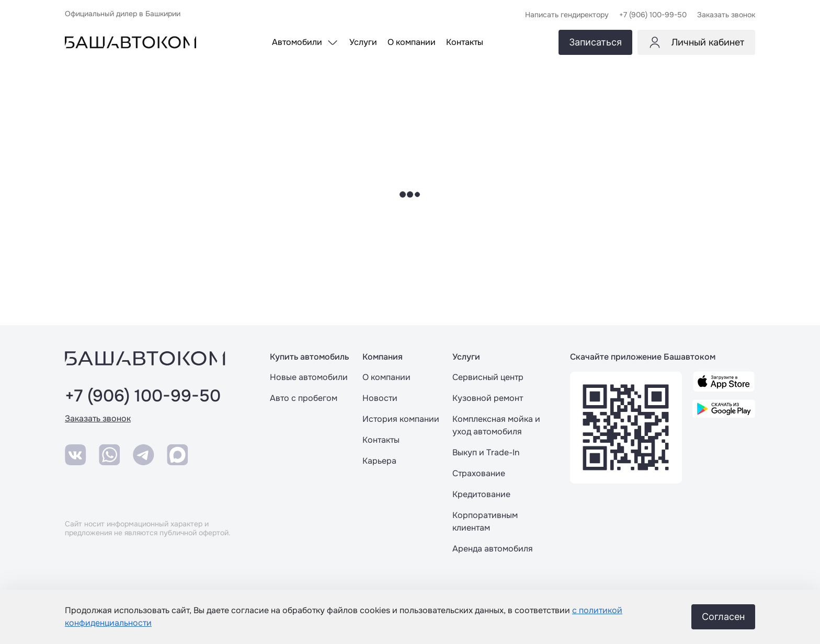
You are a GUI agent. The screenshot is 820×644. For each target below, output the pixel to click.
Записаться (595, 42)
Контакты (381, 440)
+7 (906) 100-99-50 (143, 396)
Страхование (479, 473)
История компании (401, 419)
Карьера (379, 461)
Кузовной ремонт (488, 398)
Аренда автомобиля (493, 549)
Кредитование (481, 494)
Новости (380, 398)
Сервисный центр (488, 377)
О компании (386, 377)
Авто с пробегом (304, 398)
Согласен (723, 617)
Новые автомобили (309, 377)
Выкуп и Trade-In (486, 452)
